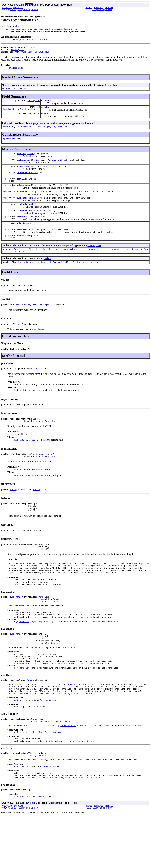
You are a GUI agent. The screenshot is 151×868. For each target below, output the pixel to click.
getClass (28, 274)
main (100, 261)
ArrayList (25, 113)
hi (35, 131)
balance (6, 261)
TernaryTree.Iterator (14, 91)
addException (24, 165)
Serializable (13, 40)
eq (18, 131)
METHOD (34, 10)
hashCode (40, 274)
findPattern (23, 179)
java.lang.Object (11, 27)
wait (85, 274)
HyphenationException (43, 437)
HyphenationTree (11, 143)
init (38, 261)
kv (39, 131)
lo (54, 131)
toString (75, 274)
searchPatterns (25, 240)
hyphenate (22, 199)
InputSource (39, 220)
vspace (45, 117)
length (47, 131)
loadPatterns (24, 213)
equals (6, 274)
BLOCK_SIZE (8, 131)
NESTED (13, 10)
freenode (26, 131)
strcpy (135, 261)
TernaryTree (17, 51)
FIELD (20, 10)
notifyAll (63, 274)
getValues (22, 186)
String (15, 113)
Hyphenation (9, 199)
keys (84, 261)
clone (16, 261)
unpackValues (24, 247)
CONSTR (26, 10)
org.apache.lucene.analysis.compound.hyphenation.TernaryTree (42, 29)
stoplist (46, 110)
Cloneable (25, 40)
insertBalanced (71, 261)
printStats (23, 233)
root (60, 131)
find (24, 261)
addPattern (23, 172)
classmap (46, 103)
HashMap (7, 113)
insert (47, 261)
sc (66, 131)
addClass (21, 159)
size (107, 261)
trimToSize (18, 263)
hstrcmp (21, 192)
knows (92, 261)
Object (34, 113)
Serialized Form (15, 70)
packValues (23, 226)
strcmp (115, 261)
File (35, 213)
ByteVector (34, 117)
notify (51, 274)
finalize (16, 274)
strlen (144, 261)
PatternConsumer (40, 40)
